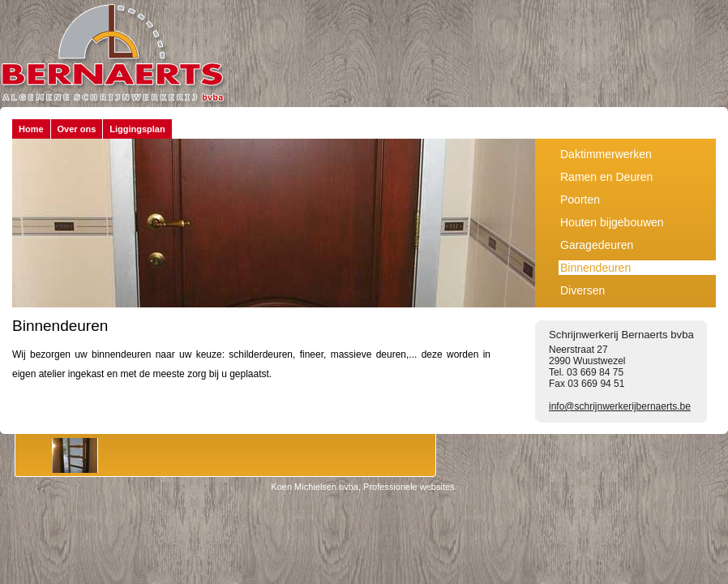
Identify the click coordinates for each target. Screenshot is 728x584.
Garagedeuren (597, 245)
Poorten (580, 200)
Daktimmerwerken (606, 154)
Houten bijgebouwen (612, 222)
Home (31, 129)
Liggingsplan (137, 129)
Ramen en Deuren (606, 177)
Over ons (77, 129)
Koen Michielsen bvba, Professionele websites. (364, 487)
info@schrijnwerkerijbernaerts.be (620, 406)
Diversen (582, 290)
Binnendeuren (595, 268)
